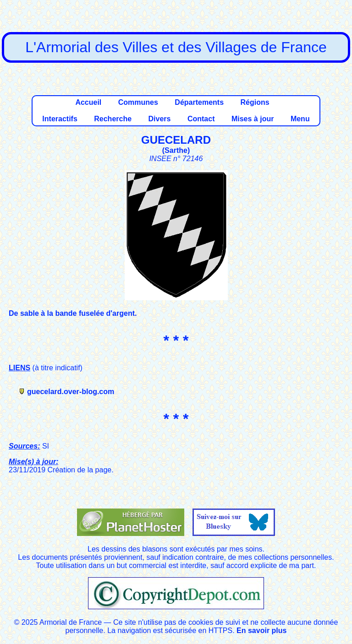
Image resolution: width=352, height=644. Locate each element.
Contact (201, 119)
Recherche (113, 119)
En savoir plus (261, 630)
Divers (160, 119)
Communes (138, 102)
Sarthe (176, 150)
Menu (300, 119)
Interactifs (60, 119)
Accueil (88, 102)
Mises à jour (253, 119)
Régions (255, 102)
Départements (199, 102)
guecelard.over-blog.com (71, 392)
